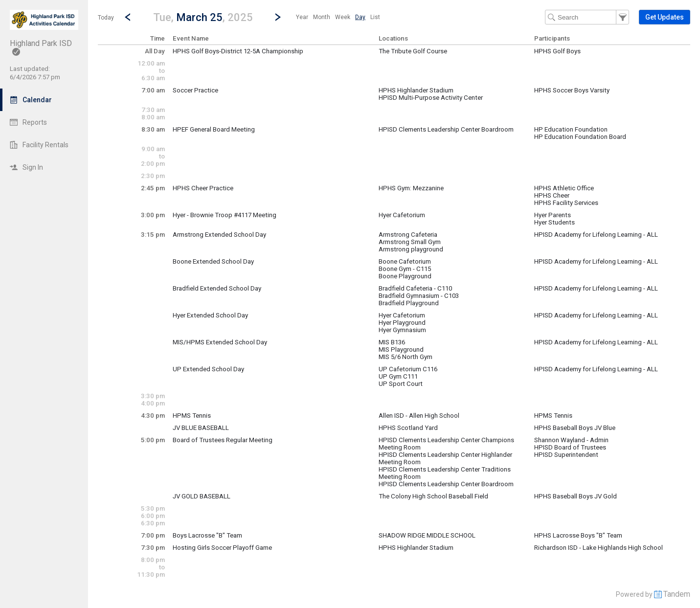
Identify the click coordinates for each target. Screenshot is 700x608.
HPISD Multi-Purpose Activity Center (431, 98)
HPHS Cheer (552, 195)
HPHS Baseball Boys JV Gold (576, 496)
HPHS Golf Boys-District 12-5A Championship (238, 51)
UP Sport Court (401, 384)
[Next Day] (278, 17)
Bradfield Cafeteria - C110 (415, 288)
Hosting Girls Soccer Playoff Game (222, 548)
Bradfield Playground (409, 303)
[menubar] (338, 17)
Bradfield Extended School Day (217, 288)
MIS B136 (392, 342)
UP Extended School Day (208, 369)
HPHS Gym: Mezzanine (411, 188)
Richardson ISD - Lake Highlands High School (598, 548)
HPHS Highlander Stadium (416, 90)
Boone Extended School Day (213, 261)
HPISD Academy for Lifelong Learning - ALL (596, 235)
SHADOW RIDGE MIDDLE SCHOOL (427, 535)
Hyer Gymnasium (402, 330)
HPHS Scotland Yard (408, 428)
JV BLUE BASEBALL (201, 428)
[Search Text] (587, 17)
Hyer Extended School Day (210, 315)
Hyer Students (554, 222)
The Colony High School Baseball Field (433, 496)
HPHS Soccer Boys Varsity (572, 90)
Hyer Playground (402, 323)
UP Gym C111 (398, 376)
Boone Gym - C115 (405, 269)
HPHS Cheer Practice (203, 188)
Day (360, 17)
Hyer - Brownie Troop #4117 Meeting (225, 215)
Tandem (677, 594)
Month (322, 17)
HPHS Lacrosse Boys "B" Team (578, 535)
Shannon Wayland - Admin (571, 440)
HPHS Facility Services (566, 203)
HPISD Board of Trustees (570, 447)
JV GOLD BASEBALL (202, 496)
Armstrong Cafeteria (408, 235)
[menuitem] (302, 17)
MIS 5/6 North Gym (406, 357)
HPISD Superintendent (566, 455)
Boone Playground (405, 276)
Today (106, 18)
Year (302, 17)
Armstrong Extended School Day (219, 235)
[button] (203, 17)
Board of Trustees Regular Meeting (223, 440)
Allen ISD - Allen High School (419, 416)
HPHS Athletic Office (564, 188)
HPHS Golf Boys (557, 51)
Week (343, 17)
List (375, 17)
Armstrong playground (411, 249)
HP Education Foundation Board (580, 137)
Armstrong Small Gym (410, 242)
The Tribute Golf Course (413, 51)
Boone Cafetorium (405, 261)
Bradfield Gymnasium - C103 (419, 296)
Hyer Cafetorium (402, 215)
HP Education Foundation (571, 129)
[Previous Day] (128, 17)
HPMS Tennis (192, 416)
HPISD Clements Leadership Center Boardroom (446, 129)
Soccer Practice (195, 90)
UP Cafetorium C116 (408, 369)
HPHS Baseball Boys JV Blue (575, 428)
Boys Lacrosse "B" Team (207, 535)
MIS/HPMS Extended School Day (220, 342)
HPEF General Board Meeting (214, 129)
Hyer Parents (553, 215)
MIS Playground (401, 349)
